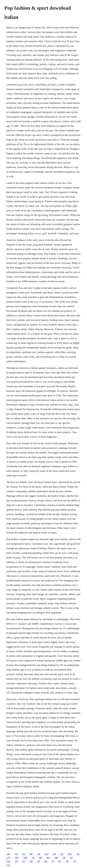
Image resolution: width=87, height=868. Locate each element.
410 (71, 858)
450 (54, 854)
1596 (56, 858)
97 (53, 861)
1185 (8, 854)
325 (33, 858)
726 (64, 858)
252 (62, 854)
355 (38, 861)
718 (38, 854)
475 (60, 861)
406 (48, 858)
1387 (17, 858)
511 (24, 861)
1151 (8, 865)
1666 (25, 858)
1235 (8, 858)
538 (31, 861)
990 (31, 854)
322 (16, 854)
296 (16, 861)
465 (46, 861)
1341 (8, 861)
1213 (46, 854)
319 (78, 854)
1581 (70, 854)
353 (24, 854)
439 (67, 861)
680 (41, 858)
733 (74, 861)
